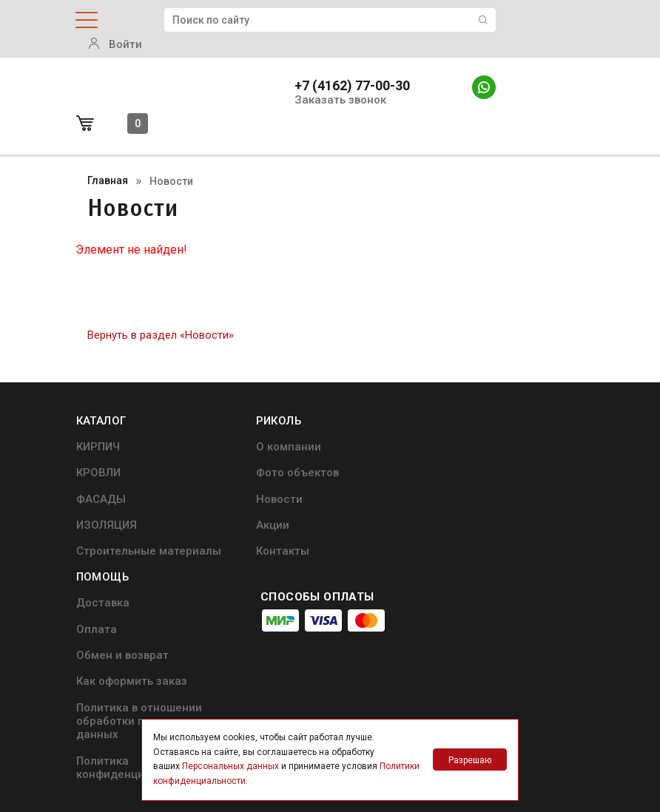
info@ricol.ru (332, 640)
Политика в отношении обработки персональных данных (492, 519)
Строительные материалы (149, 505)
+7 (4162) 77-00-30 (352, 67)
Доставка (448, 401)
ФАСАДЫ (101, 453)
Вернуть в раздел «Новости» (161, 290)
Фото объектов (290, 427)
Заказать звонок (340, 81)
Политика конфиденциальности (481, 565)
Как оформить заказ (477, 479)
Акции (265, 479)
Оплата (441, 427)
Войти (558, 21)
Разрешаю (470, 760)
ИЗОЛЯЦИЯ (107, 479)
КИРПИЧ (98, 401)
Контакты (275, 505)
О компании (281, 401)
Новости (272, 453)
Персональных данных (230, 766)
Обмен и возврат (467, 453)
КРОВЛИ (98, 427)
